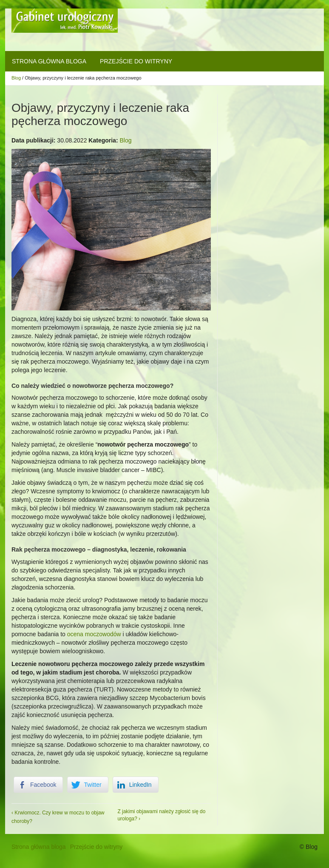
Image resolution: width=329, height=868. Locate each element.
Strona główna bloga (49, 61)
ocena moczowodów (94, 634)
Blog (16, 78)
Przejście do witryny (136, 61)
